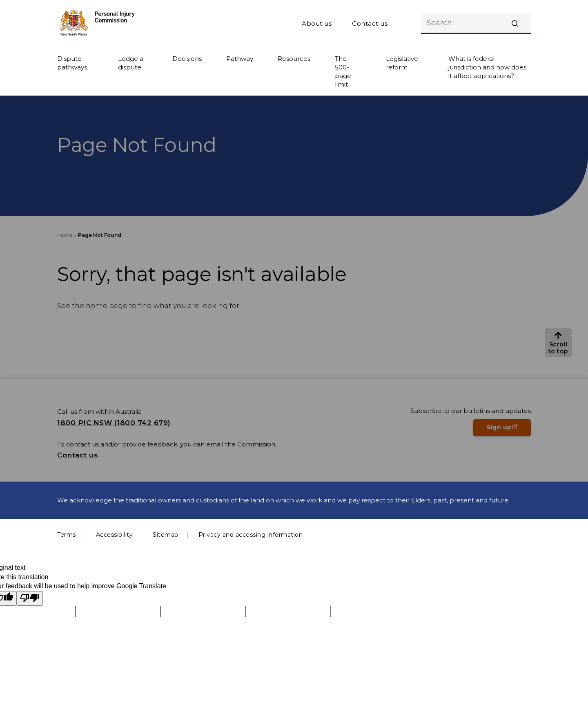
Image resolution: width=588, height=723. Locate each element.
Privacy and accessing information (251, 535)
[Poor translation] (30, 598)
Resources (294, 59)
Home (65, 235)
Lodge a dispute (131, 63)
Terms (67, 535)
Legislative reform (402, 63)
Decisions (187, 59)
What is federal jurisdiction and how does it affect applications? (487, 67)
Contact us (370, 23)
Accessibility (115, 535)
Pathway (240, 59)
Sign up (509, 430)
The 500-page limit (343, 71)
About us (317, 23)
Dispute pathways (72, 63)
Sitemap (166, 535)
